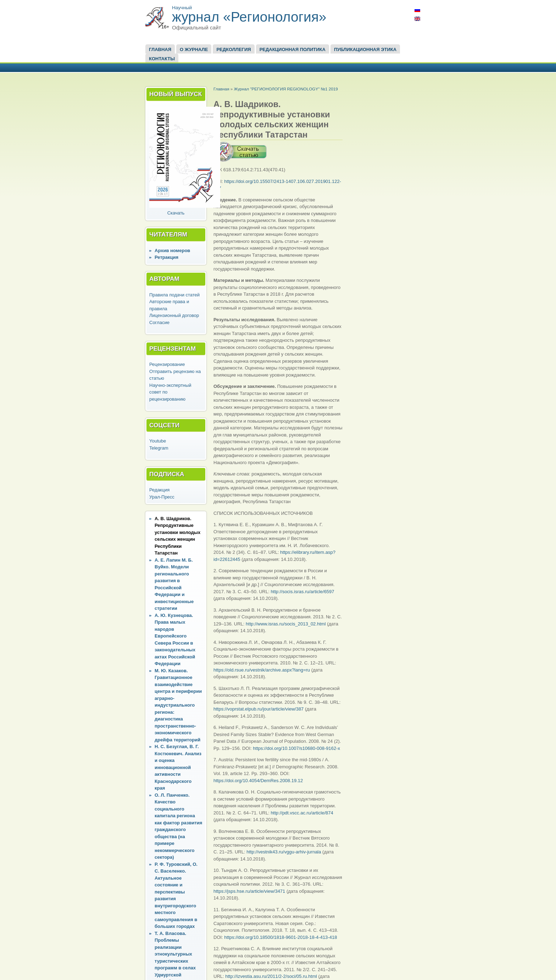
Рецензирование (167, 364)
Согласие (159, 322)
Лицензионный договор (174, 315)
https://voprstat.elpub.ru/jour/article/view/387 (258, 709)
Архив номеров (172, 250)
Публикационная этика (365, 49)
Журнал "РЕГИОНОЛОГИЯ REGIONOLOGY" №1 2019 (286, 89)
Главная (160, 49)
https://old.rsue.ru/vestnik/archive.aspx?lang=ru (262, 670)
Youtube (158, 441)
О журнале (194, 49)
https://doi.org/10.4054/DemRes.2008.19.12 (258, 781)
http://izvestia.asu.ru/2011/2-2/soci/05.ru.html (271, 976)
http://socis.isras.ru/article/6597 (302, 592)
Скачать (176, 213)
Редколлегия (233, 49)
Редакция (159, 490)
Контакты (162, 59)
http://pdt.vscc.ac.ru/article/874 (302, 813)
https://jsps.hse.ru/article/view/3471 (249, 891)
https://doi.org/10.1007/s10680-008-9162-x (296, 748)
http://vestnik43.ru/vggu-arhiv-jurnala (284, 852)
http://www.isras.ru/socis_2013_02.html (286, 624)
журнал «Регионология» (249, 17)
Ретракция (166, 257)
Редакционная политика (293, 49)
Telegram (159, 448)
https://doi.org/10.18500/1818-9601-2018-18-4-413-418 (280, 937)
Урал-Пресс (162, 497)
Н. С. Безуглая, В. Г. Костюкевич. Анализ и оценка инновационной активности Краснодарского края (178, 767)
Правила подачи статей (174, 295)
